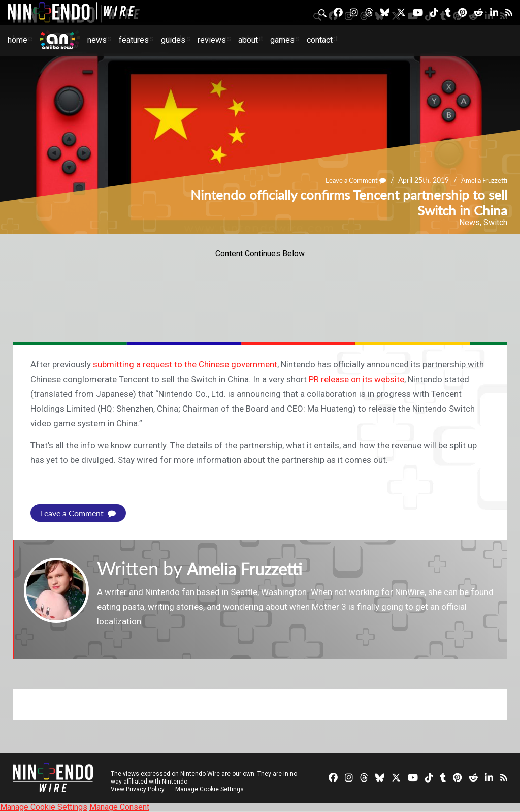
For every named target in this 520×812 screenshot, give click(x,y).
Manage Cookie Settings (210, 789)
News (97, 40)
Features (134, 40)
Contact (320, 40)
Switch (495, 222)
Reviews (212, 40)
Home (18, 40)
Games (282, 40)
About (248, 40)
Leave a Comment (350, 180)
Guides (173, 40)
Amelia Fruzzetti (483, 180)
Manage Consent (119, 807)
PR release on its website (356, 379)
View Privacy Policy (138, 789)
